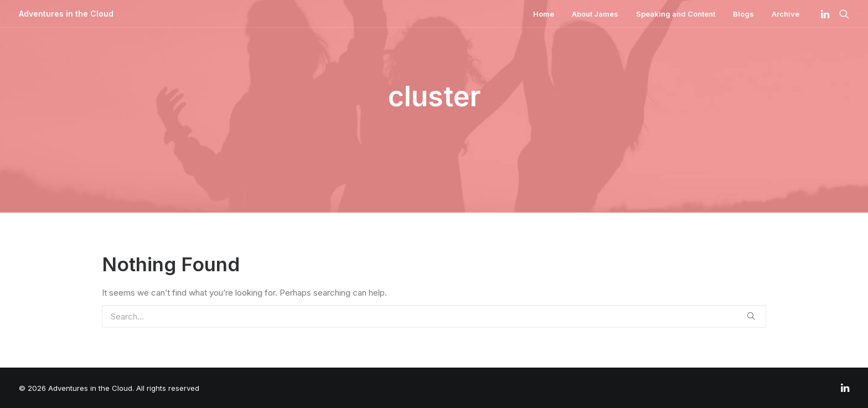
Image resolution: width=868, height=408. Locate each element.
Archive (786, 14)
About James (595, 14)
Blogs (743, 14)
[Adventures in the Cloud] (66, 14)
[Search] (842, 14)
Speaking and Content (676, 14)
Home (544, 14)
